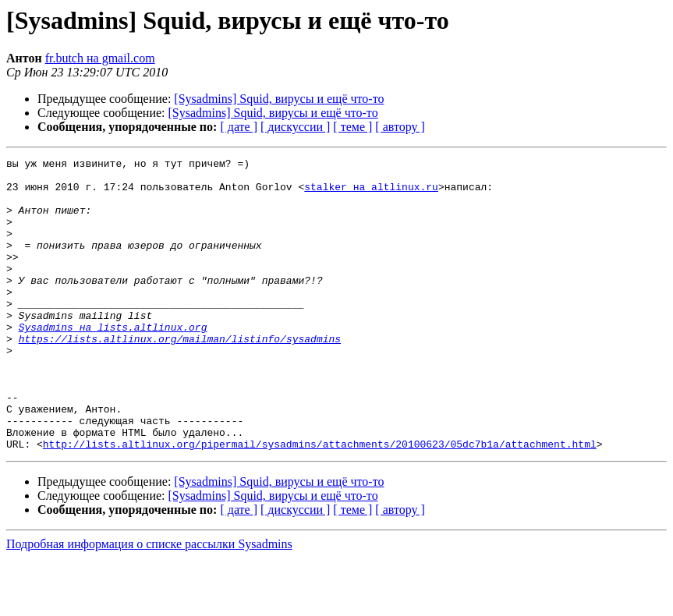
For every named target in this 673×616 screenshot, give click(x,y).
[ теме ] (352, 127)
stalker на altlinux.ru (371, 193)
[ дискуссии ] (295, 127)
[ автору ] (400, 127)
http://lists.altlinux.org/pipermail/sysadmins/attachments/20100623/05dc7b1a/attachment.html (320, 502)
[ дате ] (239, 127)
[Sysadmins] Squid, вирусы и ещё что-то (279, 99)
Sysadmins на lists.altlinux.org (113, 362)
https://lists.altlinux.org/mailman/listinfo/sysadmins (180, 376)
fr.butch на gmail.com (100, 58)
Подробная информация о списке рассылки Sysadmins (149, 602)
